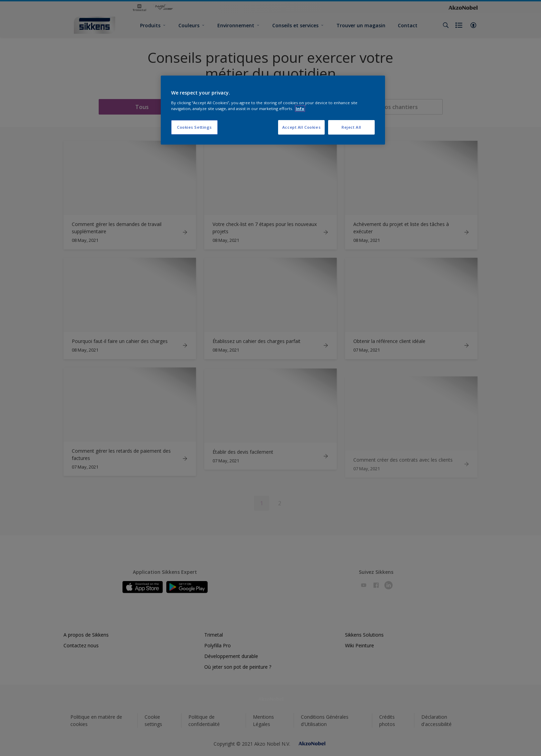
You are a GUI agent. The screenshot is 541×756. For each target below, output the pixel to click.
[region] (273, 110)
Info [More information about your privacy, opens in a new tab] (300, 109)
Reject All (351, 127)
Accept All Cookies (301, 127)
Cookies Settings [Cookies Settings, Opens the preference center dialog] (194, 127)
